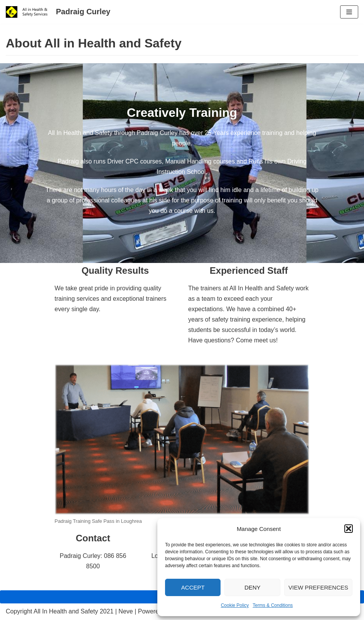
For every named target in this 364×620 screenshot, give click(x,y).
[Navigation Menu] (349, 12)
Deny (253, 587)
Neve (126, 611)
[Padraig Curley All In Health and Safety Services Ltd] (58, 12)
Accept (193, 587)
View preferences (318, 587)
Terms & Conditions (273, 605)
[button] (349, 529)
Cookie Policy (235, 605)
